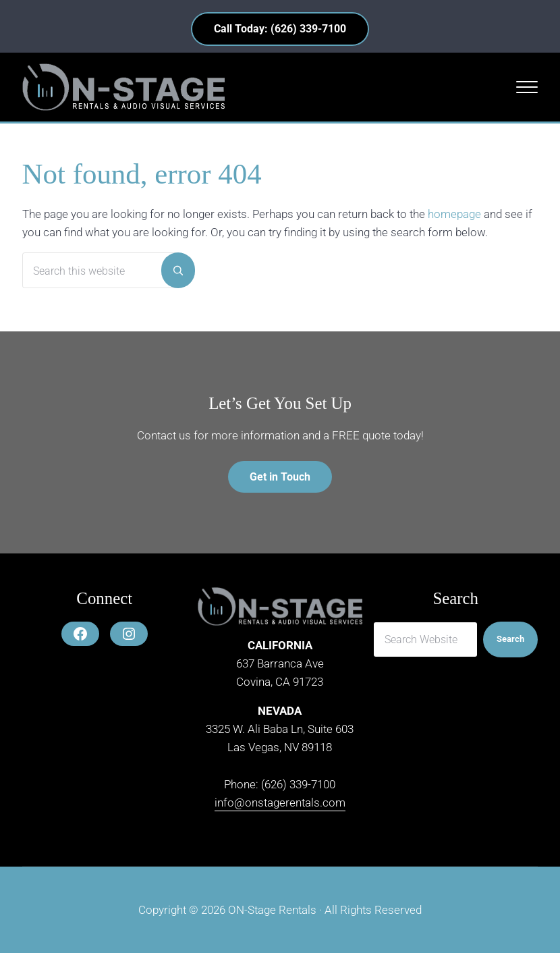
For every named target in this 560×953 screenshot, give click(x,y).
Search (510, 639)
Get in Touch (280, 477)
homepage (454, 214)
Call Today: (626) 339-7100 (280, 29)
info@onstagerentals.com (280, 802)
